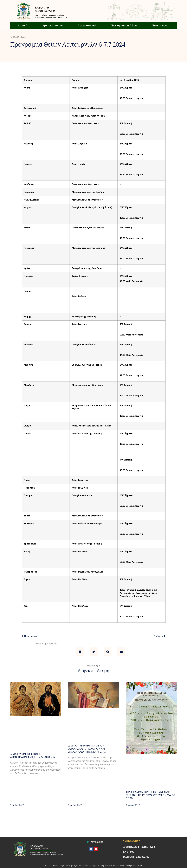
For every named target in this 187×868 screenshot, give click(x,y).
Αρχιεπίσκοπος (52, 25)
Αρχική (22, 25)
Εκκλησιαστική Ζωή (124, 25)
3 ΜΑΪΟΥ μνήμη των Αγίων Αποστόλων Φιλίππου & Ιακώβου (33, 756)
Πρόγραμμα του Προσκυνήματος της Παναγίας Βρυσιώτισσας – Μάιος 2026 (151, 795)
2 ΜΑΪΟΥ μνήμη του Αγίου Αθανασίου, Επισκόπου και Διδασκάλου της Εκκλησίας (87, 749)
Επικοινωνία (161, 25)
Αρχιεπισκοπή (87, 25)
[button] (80, 652)
